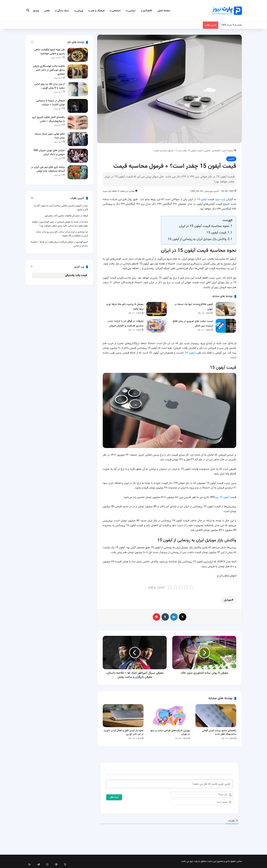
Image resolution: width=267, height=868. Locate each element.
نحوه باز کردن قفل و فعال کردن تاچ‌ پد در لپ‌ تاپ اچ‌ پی (123, 732)
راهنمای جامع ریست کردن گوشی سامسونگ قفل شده (219, 732)
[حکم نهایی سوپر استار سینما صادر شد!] (78, 139)
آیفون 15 (202, 199)
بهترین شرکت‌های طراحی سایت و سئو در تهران (170, 732)
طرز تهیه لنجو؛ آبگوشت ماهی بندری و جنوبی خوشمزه (50, 52)
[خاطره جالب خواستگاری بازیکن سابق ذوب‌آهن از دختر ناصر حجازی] (78, 71)
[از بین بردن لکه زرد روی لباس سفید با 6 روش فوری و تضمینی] (78, 89)
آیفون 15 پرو (222, 497)
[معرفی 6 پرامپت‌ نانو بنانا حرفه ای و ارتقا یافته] (156, 309)
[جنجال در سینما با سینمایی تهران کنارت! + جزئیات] (78, 106)
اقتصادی (147, 11)
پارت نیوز (221, 199)
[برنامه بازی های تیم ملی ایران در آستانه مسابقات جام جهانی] (78, 172)
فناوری (207, 151)
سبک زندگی (63, 11)
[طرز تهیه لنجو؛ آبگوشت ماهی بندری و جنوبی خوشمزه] (78, 55)
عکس (47, 11)
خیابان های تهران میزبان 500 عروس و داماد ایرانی (49, 152)
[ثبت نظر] (114, 797)
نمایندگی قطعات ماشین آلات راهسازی (62, 216)
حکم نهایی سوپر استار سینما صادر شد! (50, 136)
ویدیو (36, 11)
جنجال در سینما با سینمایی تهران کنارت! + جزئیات (50, 103)
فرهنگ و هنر (98, 11)
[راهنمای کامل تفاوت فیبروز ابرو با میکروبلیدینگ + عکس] (78, 122)
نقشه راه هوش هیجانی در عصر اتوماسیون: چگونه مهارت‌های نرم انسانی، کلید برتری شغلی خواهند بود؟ (60, 224)
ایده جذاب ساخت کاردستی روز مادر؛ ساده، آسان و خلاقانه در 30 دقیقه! (62, 234)
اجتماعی (116, 11)
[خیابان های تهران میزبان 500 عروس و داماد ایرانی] (78, 156)
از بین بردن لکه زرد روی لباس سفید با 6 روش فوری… (50, 86)
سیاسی (132, 11)
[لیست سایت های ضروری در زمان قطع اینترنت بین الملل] (226, 326)
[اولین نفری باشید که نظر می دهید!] (169, 784)
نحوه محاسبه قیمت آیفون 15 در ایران (204, 226)
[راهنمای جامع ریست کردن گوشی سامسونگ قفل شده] (216, 716)
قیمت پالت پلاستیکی (76, 275)
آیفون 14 (190, 353)
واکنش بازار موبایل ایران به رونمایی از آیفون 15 (197, 239)
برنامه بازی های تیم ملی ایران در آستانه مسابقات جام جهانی (48, 169)
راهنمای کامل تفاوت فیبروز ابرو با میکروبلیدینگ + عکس (48, 119)
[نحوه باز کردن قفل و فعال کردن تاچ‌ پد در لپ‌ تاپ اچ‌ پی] (123, 716)
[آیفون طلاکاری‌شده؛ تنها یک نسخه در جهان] (226, 309)
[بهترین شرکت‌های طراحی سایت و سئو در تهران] (169, 716)
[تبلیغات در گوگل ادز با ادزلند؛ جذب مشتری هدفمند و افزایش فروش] (156, 326)
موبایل (228, 600)
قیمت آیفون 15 (216, 233)
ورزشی (80, 11)
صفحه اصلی (164, 11)
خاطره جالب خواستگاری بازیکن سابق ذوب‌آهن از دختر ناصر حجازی (49, 70)
